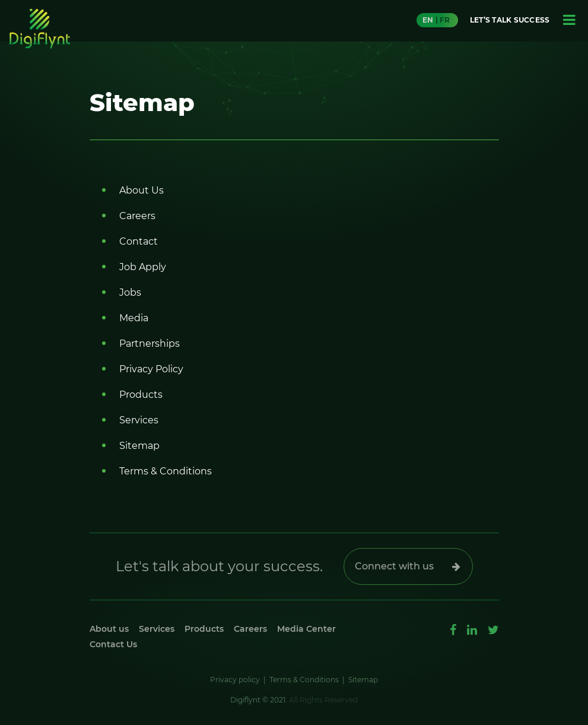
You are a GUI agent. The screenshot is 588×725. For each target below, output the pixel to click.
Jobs (130, 292)
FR (445, 20)
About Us (142, 190)
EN (428, 20)
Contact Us (113, 644)
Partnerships (150, 343)
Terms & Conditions (166, 471)
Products (141, 395)
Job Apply (143, 267)
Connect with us (394, 566)
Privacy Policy (151, 369)
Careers (137, 216)
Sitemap (139, 446)
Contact (139, 241)
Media (134, 318)
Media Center (306, 629)
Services (139, 420)
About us (109, 629)
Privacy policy (235, 680)
